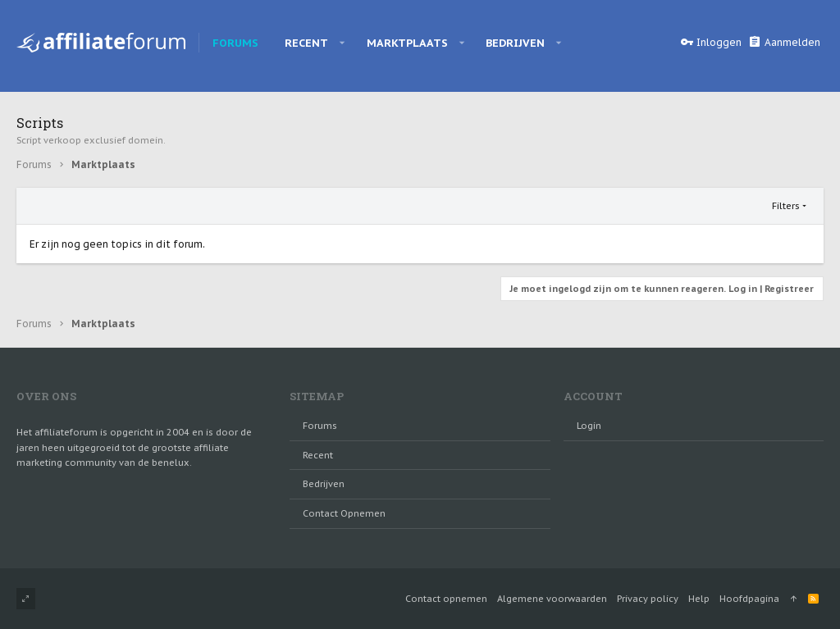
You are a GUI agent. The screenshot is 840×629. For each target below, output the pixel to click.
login (589, 426)
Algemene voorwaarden (552, 599)
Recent (318, 455)
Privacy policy (648, 599)
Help (699, 599)
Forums (320, 426)
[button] (342, 43)
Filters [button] (786, 206)
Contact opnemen (344, 513)
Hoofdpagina (749, 599)
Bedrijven (324, 484)
